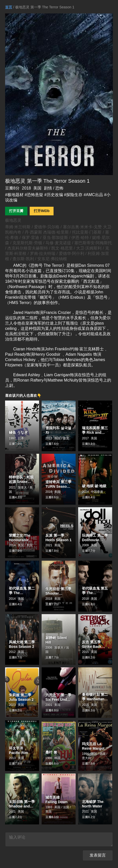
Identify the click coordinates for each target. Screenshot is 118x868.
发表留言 (98, 857)
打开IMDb (42, 211)
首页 (9, 7)
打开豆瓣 (16, 211)
